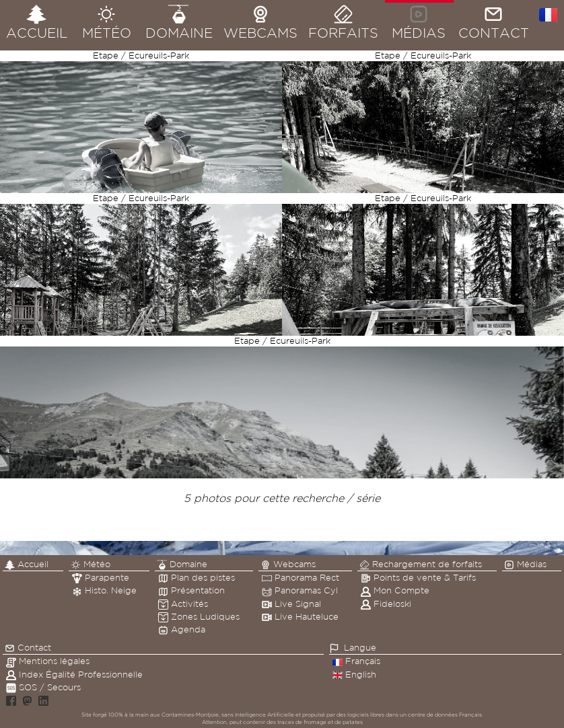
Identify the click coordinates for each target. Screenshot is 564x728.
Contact (28, 648)
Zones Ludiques (199, 617)
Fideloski (386, 604)
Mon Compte (395, 590)
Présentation (191, 590)
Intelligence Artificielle (265, 715)
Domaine (182, 565)
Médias (525, 565)
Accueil (27, 565)
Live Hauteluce (300, 617)
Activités (183, 604)
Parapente (101, 578)
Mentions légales (48, 661)
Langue (360, 648)
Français (356, 661)
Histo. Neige (104, 590)
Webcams (288, 565)
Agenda (182, 629)
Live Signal (291, 604)
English (354, 675)
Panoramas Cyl (300, 590)
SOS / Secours (43, 687)
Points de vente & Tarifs (418, 578)
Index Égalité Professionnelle (74, 675)
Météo (91, 565)
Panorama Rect (301, 578)
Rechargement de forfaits (421, 565)
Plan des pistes (197, 578)
